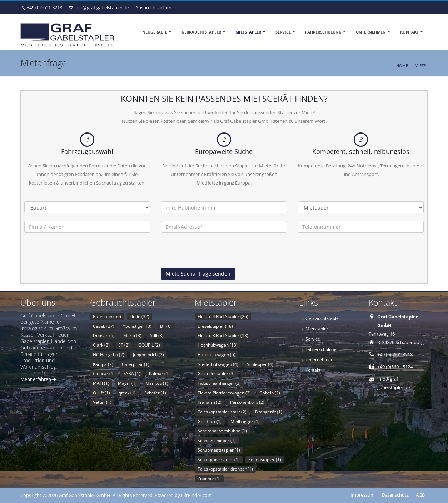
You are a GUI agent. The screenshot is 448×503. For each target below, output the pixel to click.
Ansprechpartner (153, 7)
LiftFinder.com (196, 495)
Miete (420, 66)
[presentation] (215, 254)
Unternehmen (371, 32)
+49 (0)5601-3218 (44, 7)
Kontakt (409, 32)
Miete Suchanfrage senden (198, 274)
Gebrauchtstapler (201, 32)
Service (283, 32)
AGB (420, 495)
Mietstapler (248, 32)
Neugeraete (155, 32)
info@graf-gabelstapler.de (102, 7)
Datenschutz (395, 495)
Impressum (363, 495)
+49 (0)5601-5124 (395, 367)
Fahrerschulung (323, 32)
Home (402, 66)
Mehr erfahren (38, 379)
